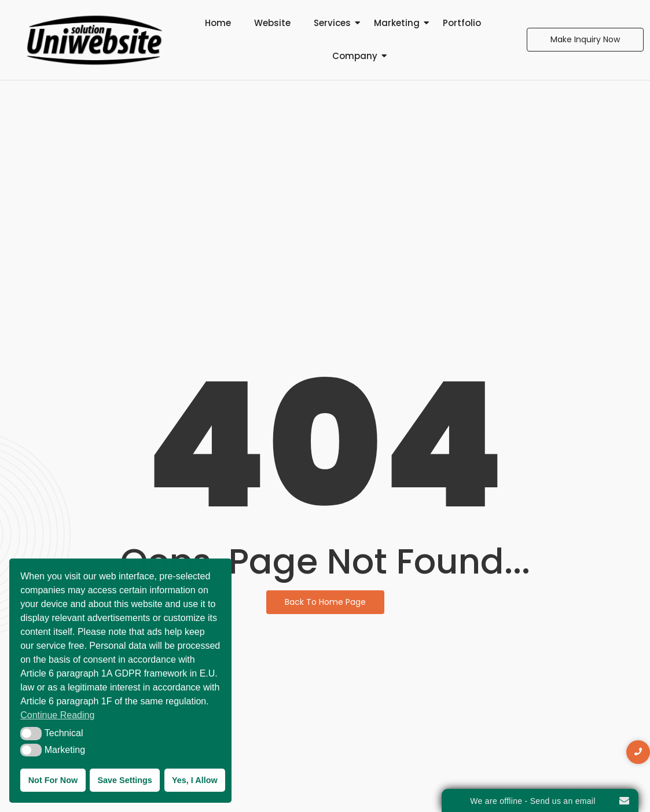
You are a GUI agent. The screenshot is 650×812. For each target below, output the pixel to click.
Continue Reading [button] (57, 715)
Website (272, 23)
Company (355, 56)
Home (218, 23)
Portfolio (462, 23)
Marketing (397, 23)
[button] (31, 733)
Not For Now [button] (53, 780)
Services (332, 23)
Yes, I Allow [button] (195, 780)
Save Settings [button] (124, 780)
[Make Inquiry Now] (585, 40)
